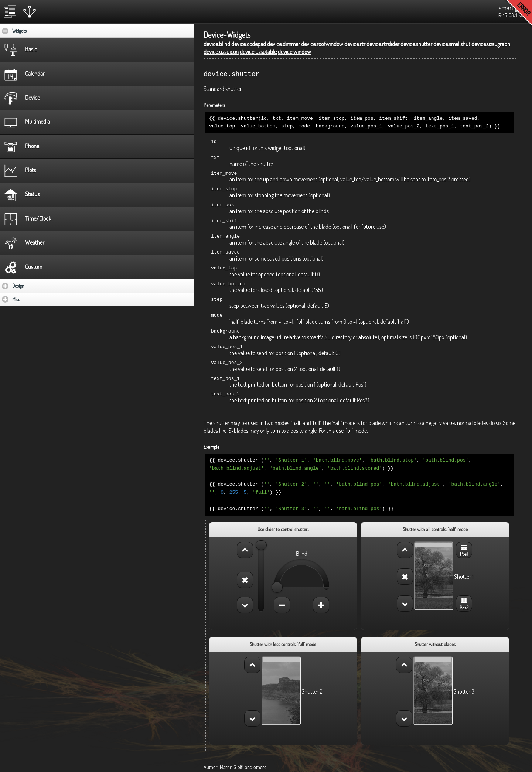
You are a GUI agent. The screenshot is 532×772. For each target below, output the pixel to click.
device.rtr (355, 44)
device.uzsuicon (221, 52)
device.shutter (416, 44)
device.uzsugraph (491, 44)
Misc (38, 299)
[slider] (261, 534)
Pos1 (464, 538)
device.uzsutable (258, 52)
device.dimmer (284, 44)
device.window (294, 52)
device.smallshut (452, 44)
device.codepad (249, 44)
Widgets (42, 31)
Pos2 (464, 592)
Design (40, 286)
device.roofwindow (322, 44)
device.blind (217, 44)
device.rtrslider (383, 44)
